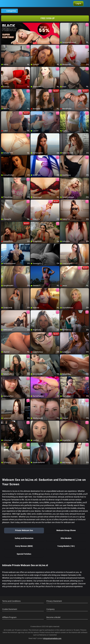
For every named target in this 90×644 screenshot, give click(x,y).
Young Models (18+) (66, 546)
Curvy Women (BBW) (24, 546)
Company (51, 609)
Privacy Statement (54, 601)
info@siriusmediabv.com (52, 638)
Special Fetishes (24, 554)
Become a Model (53, 617)
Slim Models (66, 538)
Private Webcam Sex (24, 530)
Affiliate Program (9, 617)
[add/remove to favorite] (62, 25)
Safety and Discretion (24, 538)
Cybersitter (53, 635)
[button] (78, 4)
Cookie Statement (10, 609)
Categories (9, 11)
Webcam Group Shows (66, 530)
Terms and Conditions (11, 601)
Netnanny (43, 635)
